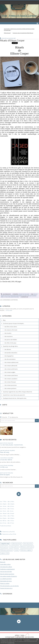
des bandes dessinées (11, 353)
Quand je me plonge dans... (11, 346)
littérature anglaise (26, 550)
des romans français (10, 382)
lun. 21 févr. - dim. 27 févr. (7, 516)
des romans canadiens (11, 379)
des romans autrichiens (11, 375)
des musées (8, 333)
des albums (8, 349)
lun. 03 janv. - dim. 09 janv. (7, 518)
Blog (4, 320)
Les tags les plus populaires (30, 637)
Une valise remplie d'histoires (8, 576)
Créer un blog (17, 635)
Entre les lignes (5, 475)
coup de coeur (5, 544)
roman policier (22, 296)
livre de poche (28, 544)
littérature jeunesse (6, 550)
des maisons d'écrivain (11, 330)
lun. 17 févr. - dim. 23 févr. (7, 502)
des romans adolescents (11, 362)
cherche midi (12, 295)
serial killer (23, 295)
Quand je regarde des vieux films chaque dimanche (18, 392)
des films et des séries (11, 327)
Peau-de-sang (5, 452)
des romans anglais (10, 372)
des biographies (9, 356)
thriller (29, 296)
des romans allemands (11, 366)
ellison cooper (5, 295)
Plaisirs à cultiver (5, 583)
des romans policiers (24, 294)
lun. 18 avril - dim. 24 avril (7, 513)
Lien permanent (6, 294)
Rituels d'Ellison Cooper (12, 41)
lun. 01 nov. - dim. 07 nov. (7, 523)
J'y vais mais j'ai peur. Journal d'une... (12, 445)
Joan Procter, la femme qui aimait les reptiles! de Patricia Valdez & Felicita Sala (19, 29)
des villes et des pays (10, 343)
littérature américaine (10, 297)
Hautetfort (22, 635)
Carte (5, 405)
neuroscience (15, 296)
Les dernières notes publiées (20, 637)
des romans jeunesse (11, 385)
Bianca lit (3, 562)
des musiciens (8, 336)
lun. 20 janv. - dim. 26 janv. (7, 504)
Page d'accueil (7, 33)
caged (18, 295)
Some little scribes (5, 564)
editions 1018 (5, 553)
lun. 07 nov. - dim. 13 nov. (7, 509)
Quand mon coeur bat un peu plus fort (14, 395)
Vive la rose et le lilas (6, 571)
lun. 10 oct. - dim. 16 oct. (7, 511)
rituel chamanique (31, 295)
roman (17, 550)
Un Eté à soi (4, 467)
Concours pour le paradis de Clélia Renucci (23, 33)
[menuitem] (19, 30)
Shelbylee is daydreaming (7, 569)
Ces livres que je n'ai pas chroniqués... (14, 323)
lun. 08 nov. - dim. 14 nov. (7, 521)
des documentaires (10, 359)
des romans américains (11, 369)
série (18, 297)
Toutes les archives (6, 526)
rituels (35, 294)
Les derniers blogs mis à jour (10, 637)
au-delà (9, 296)
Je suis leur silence (6, 460)
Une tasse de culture (6, 567)
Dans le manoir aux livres (7, 574)
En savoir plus (11, 643)
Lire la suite (9, 310)
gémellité (4, 296)
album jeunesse (17, 544)
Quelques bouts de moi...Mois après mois (15, 398)
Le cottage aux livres (6, 579)
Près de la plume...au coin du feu (9, 586)
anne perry (4, 547)
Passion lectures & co (6, 588)
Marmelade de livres (6, 581)
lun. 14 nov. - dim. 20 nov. (7, 506)
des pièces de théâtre (11, 340)
